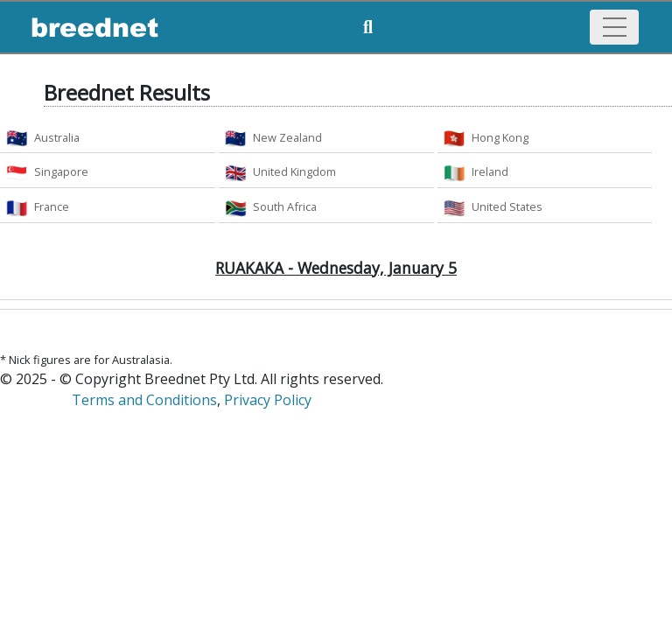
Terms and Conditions (144, 400)
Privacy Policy (268, 400)
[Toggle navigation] (614, 27)
